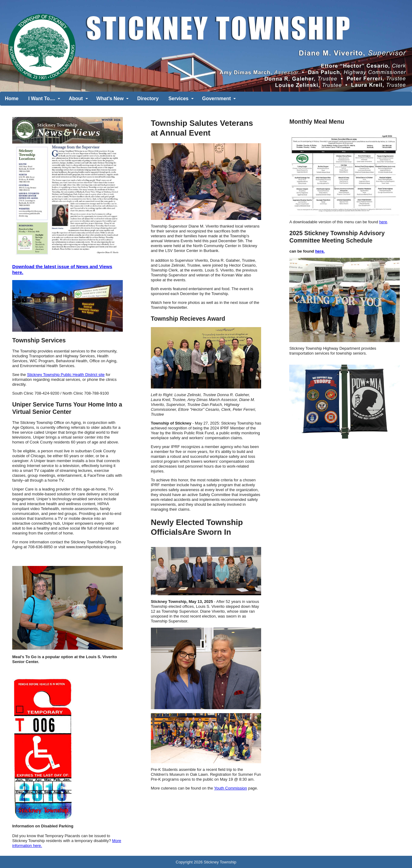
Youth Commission (231, 788)
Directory (148, 98)
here (383, 222)
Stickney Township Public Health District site (66, 375)
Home (12, 98)
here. (320, 251)
